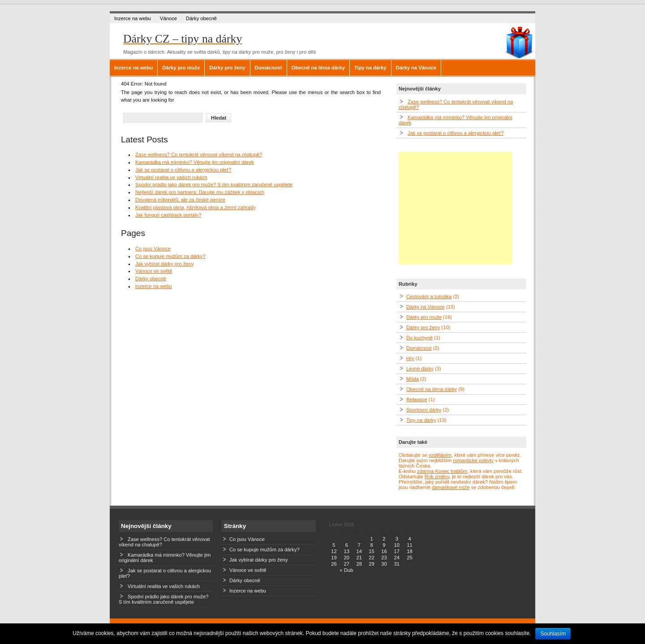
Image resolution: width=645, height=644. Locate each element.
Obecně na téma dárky (318, 68)
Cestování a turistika (429, 296)
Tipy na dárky (370, 68)
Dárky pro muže (181, 68)
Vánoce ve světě (154, 271)
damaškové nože (451, 487)
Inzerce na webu (133, 18)
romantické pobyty (473, 460)
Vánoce (168, 18)
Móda (413, 379)
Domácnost (269, 68)
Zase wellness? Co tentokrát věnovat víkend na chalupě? (199, 155)
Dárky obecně (201, 18)
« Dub (346, 570)
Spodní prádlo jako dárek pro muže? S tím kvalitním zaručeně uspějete (214, 185)
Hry (410, 358)
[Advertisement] (456, 208)
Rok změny (437, 477)
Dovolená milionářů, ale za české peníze (180, 200)
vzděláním (440, 455)
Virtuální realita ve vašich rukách (171, 177)
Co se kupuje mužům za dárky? (170, 256)
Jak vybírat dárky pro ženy (165, 264)
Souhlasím (553, 634)
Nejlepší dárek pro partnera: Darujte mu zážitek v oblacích (200, 192)
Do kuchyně (419, 338)
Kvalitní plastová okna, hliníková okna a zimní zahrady (196, 207)
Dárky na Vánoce (416, 68)
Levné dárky (420, 369)
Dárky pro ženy (227, 68)
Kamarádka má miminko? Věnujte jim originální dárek (195, 162)
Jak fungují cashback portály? (168, 215)
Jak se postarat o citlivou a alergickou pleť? (183, 170)
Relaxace (417, 399)
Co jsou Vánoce (153, 249)
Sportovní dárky (424, 410)
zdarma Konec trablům (442, 471)
